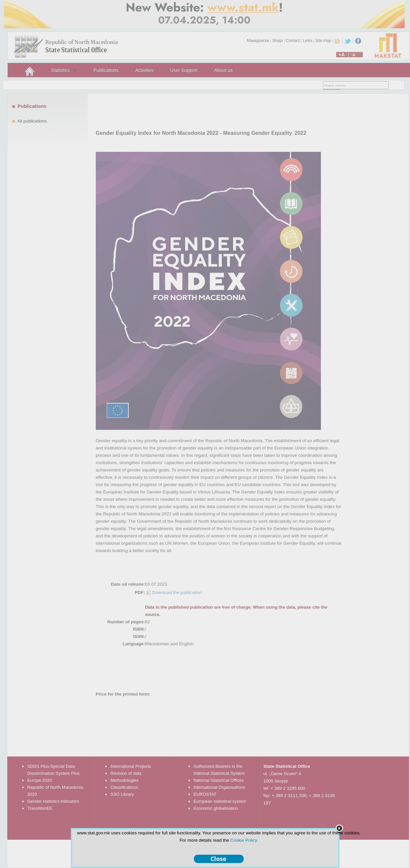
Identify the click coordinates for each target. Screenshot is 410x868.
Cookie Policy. (244, 840)
